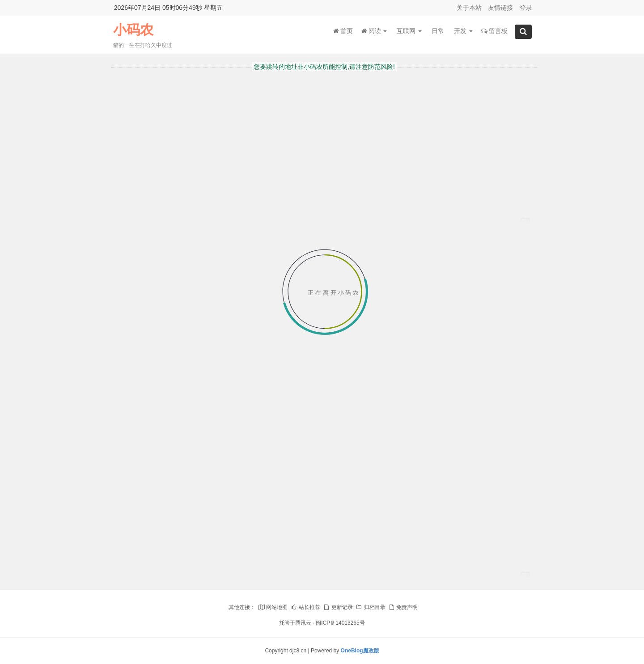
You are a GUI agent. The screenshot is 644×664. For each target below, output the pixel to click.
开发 (463, 31)
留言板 (494, 31)
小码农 (133, 30)
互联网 (409, 31)
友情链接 (500, 8)
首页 (343, 31)
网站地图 (273, 607)
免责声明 (403, 607)
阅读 (374, 31)
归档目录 (370, 607)
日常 (438, 31)
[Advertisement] (324, 168)
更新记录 (338, 607)
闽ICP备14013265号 (340, 623)
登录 (526, 8)
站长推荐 (305, 607)
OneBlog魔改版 (360, 651)
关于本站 (469, 8)
